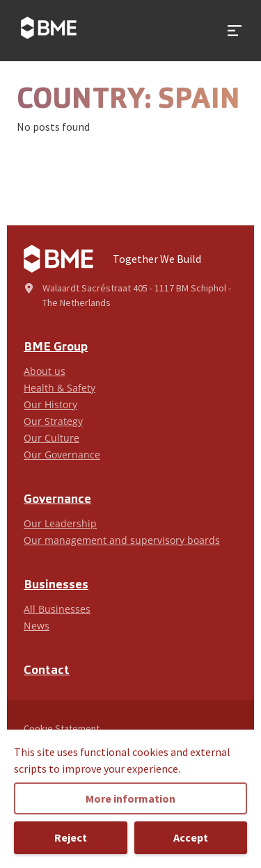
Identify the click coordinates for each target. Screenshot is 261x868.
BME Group (56, 347)
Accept (191, 837)
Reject (71, 837)
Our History (50, 404)
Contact (47, 671)
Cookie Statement (62, 728)
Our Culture (52, 438)
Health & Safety (60, 388)
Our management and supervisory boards (122, 540)
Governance (57, 500)
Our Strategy (53, 421)
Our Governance (62, 455)
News (37, 626)
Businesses (56, 585)
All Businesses (57, 609)
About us (45, 371)
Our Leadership (60, 523)
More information (130, 798)
